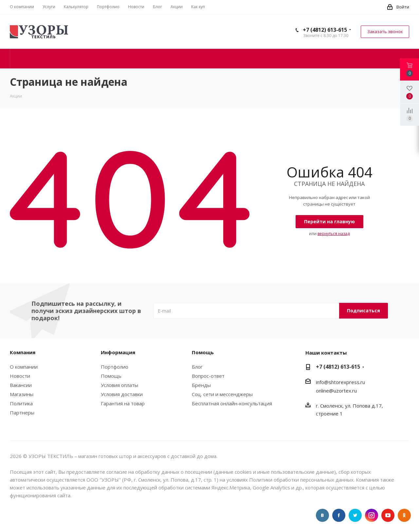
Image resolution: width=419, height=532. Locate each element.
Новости (20, 376)
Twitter (355, 515)
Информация (118, 352)
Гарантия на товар (123, 403)
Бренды (201, 385)
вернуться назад (334, 234)
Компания (23, 352)
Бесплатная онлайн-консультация (232, 403)
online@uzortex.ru (336, 391)
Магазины (22, 394)
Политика (21, 403)
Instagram (372, 515)
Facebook (339, 515)
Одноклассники (404, 515)
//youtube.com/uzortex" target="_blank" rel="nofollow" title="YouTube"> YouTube (388, 515)
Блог (197, 367)
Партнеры (22, 413)
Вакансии (21, 385)
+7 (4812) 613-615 (325, 30)
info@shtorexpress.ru (340, 382)
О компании (24, 367)
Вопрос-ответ (208, 376)
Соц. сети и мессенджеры (222, 394)
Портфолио (115, 367)
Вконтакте (322, 515)
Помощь (111, 376)
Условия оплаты (119, 385)
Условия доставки (122, 394)
